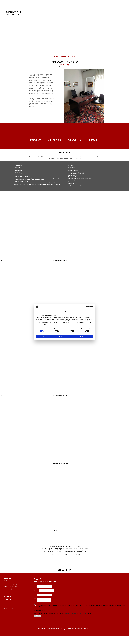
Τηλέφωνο (36, 591)
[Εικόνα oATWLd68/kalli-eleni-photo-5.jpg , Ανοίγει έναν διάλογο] (35, 260)
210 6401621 (8, 599)
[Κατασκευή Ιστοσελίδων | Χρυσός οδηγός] (2, 632)
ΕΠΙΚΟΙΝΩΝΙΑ (71, 57)
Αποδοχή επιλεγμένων (65, 337)
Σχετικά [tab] (85, 311)
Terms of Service (82, 613)
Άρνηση (45, 337)
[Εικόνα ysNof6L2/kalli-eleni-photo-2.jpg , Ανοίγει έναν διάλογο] (35, 531)
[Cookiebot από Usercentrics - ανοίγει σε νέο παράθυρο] (87, 307)
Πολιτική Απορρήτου (71, 613)
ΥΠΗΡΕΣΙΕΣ (63, 57)
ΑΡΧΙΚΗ (56, 57)
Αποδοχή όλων (84, 337)
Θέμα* (35, 599)
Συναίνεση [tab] (44, 311)
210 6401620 (8, 597)
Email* (35, 595)
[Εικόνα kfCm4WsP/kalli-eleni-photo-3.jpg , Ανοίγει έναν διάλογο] (35, 396)
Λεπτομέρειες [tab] (65, 311)
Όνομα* (35, 587)
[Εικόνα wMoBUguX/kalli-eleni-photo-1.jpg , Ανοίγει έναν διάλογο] (35, 463)
